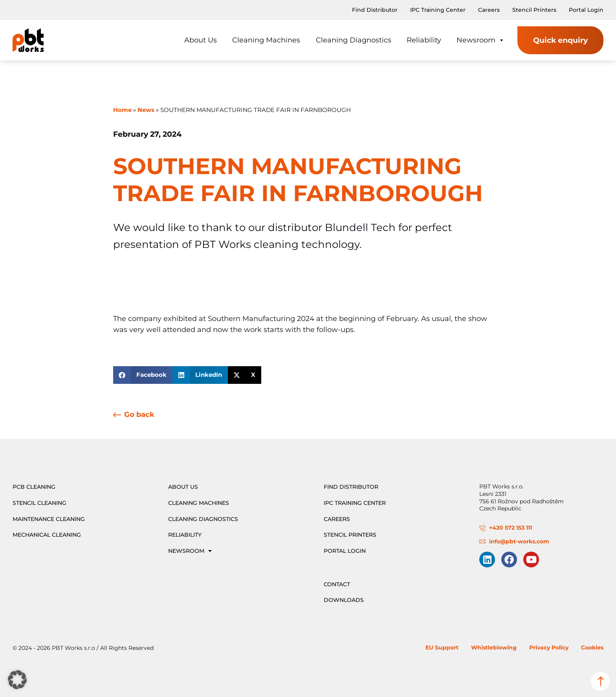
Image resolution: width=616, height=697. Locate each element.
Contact (337, 584)
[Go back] (117, 415)
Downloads (344, 600)
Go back (139, 414)
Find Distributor (375, 10)
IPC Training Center (438, 10)
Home (122, 110)
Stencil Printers (534, 10)
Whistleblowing (494, 647)
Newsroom (481, 40)
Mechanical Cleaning (47, 535)
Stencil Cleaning (39, 503)
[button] (143, 375)
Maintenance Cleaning (49, 519)
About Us (201, 40)
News (146, 110)
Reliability (424, 40)
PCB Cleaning (34, 487)
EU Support (442, 647)
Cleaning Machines (266, 40)
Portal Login (586, 10)
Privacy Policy (549, 647)
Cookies (592, 647)
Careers (489, 10)
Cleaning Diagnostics (354, 40)
